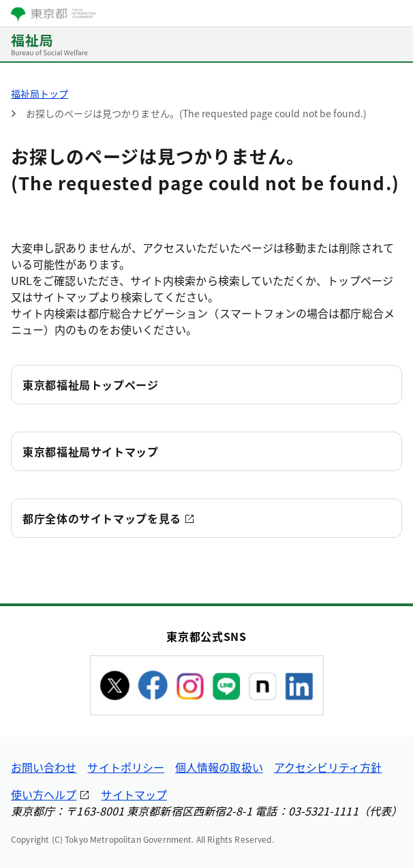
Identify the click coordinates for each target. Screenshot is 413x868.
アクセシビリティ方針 (328, 767)
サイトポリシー (126, 767)
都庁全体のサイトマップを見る (102, 518)
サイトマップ (134, 794)
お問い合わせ (44, 767)
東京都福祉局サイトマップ (91, 451)
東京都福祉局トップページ (91, 385)
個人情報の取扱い (219, 767)
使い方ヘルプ (44, 794)
